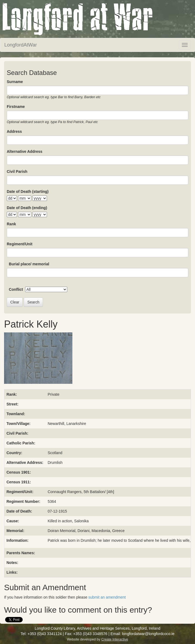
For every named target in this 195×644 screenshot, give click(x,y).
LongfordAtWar (21, 45)
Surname (15, 82)
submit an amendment (107, 597)
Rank (11, 224)
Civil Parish (17, 171)
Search (33, 302)
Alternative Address (25, 151)
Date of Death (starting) (28, 191)
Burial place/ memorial (29, 264)
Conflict (16, 289)
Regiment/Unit (20, 244)
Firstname (16, 107)
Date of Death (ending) (27, 208)
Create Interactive (115, 639)
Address (14, 131)
